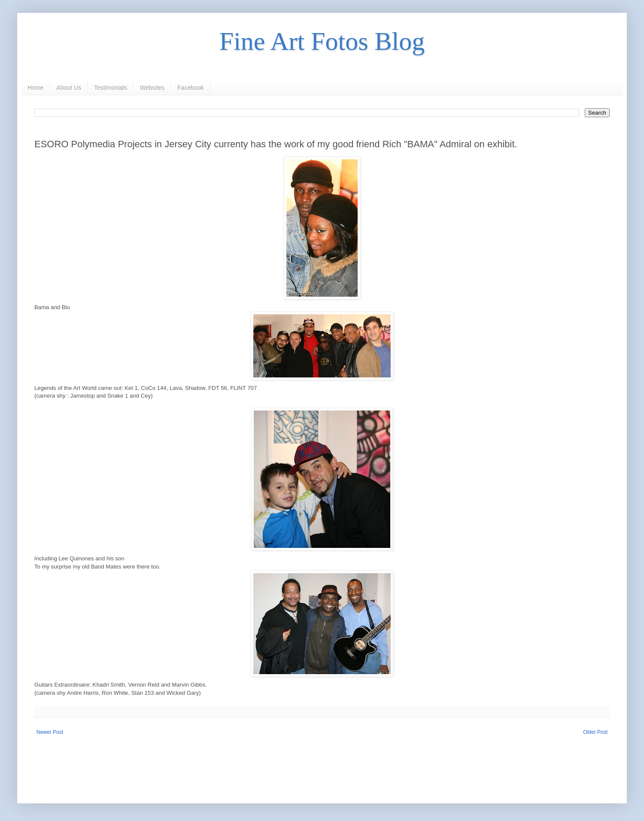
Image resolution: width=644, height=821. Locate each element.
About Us (69, 88)
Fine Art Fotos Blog (322, 41)
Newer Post (50, 732)
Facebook (190, 88)
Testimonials (111, 88)
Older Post (595, 732)
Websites (152, 88)
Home (35, 88)
